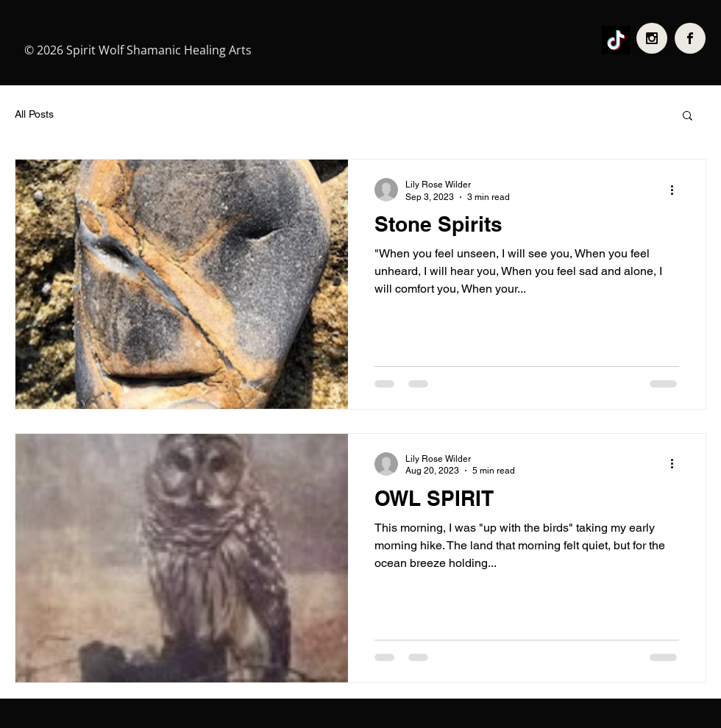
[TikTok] (616, 40)
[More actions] (677, 190)
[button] (688, 117)
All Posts (34, 114)
